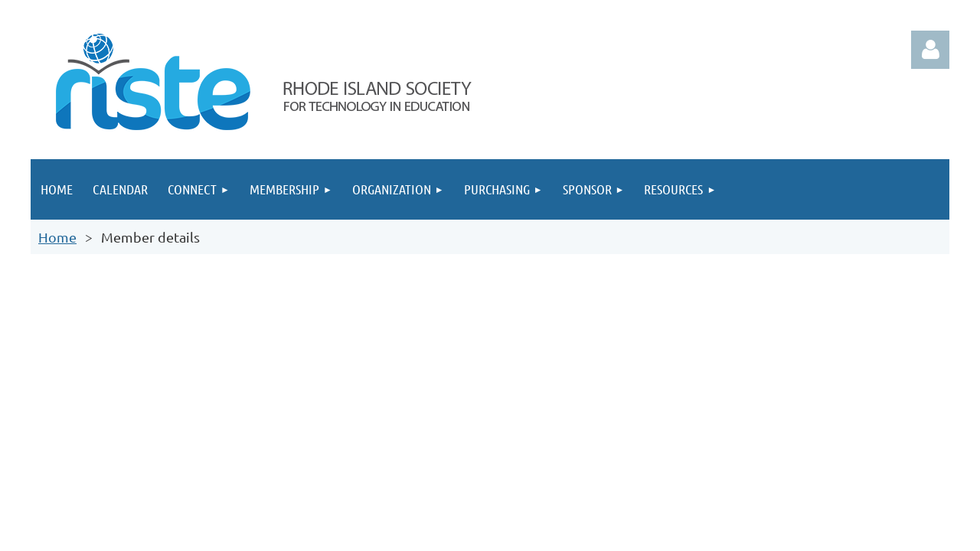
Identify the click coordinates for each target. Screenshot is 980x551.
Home (57, 237)
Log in (930, 50)
